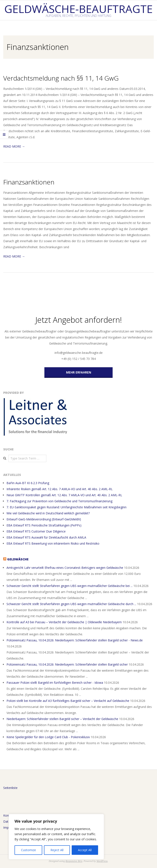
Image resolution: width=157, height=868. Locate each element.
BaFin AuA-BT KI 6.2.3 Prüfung (28, 483)
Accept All (85, 850)
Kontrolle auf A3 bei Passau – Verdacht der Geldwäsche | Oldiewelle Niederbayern (64, 622)
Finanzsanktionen (29, 182)
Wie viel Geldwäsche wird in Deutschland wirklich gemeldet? (48, 513)
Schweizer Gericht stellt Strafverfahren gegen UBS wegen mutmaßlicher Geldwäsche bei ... (70, 586)
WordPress (102, 861)
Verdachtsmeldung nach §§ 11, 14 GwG (61, 78)
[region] (56, 837)
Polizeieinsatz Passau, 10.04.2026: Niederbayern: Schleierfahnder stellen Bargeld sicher (67, 664)
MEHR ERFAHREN (79, 372)
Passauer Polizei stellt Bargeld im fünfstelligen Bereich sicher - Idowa (55, 683)
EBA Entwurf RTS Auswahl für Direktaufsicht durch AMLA (46, 537)
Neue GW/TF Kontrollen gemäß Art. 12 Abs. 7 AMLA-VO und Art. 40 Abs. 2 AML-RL (64, 495)
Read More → (14, 146)
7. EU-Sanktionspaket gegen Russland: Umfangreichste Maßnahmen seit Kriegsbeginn (66, 507)
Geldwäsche (18, 559)
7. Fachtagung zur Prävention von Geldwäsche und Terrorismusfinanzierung (59, 501)
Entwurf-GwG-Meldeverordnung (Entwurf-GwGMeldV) (44, 519)
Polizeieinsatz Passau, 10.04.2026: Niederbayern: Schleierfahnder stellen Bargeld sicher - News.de (75, 640)
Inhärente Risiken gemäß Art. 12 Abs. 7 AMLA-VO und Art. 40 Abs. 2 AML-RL (60, 489)
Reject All (57, 850)
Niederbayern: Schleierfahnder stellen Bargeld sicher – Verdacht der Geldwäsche (62, 719)
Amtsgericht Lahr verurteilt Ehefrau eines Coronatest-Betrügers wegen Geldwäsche (65, 568)
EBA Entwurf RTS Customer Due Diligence (36, 531)
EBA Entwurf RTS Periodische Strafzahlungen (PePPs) (44, 525)
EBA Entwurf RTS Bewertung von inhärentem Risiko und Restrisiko (53, 543)
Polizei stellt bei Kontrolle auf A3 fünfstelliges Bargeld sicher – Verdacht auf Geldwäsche (68, 701)
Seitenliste (10, 788)
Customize (28, 850)
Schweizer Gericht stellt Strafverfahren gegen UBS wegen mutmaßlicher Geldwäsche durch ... (71, 604)
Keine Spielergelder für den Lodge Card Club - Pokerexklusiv (48, 737)
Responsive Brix (74, 861)
